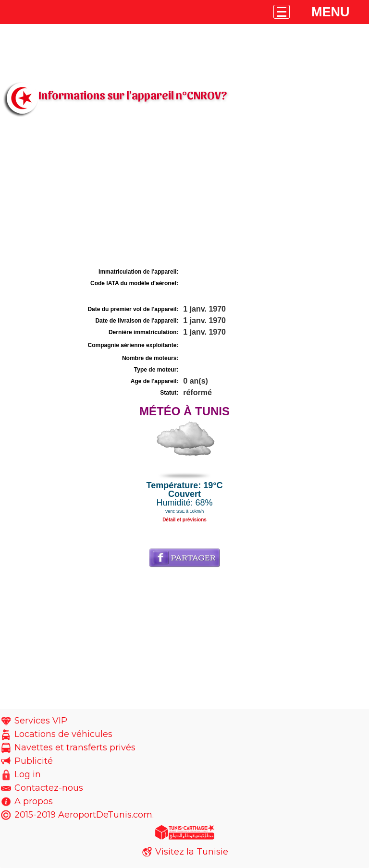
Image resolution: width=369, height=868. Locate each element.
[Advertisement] (184, 193)
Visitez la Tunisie (192, 852)
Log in (28, 774)
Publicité (34, 761)
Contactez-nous (49, 788)
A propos (34, 801)
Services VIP (41, 721)
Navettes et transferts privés (75, 747)
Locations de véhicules (63, 734)
